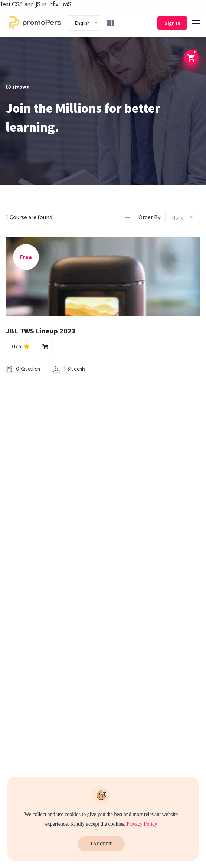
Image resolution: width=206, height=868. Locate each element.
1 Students (69, 369)
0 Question (23, 369)
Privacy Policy (142, 824)
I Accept (101, 844)
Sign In (172, 23)
